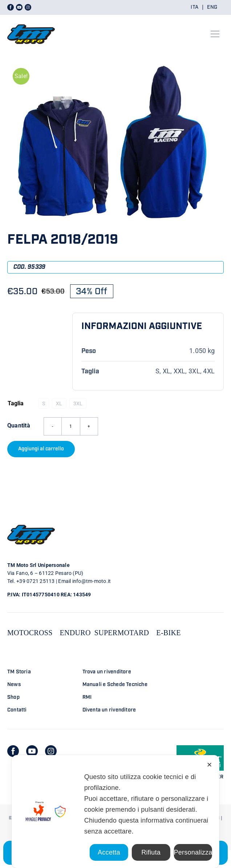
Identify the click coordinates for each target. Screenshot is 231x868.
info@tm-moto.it (92, 581)
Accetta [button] (109, 852)
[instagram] (51, 751)
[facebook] (13, 751)
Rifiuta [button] (151, 852)
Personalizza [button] (193, 852)
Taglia (16, 403)
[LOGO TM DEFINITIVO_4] (31, 21)
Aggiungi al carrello (41, 449)
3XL (78, 403)
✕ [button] (209, 765)
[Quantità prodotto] (71, 426)
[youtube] (32, 751)
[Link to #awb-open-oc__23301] (215, 34)
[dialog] (115, 812)
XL (59, 403)
